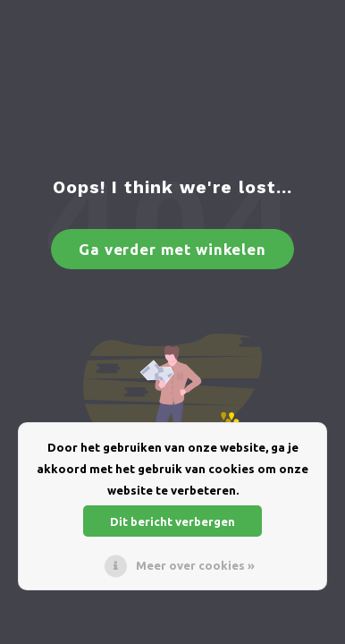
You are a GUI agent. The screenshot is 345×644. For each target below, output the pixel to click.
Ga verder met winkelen (172, 249)
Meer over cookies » (195, 565)
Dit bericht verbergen (172, 521)
